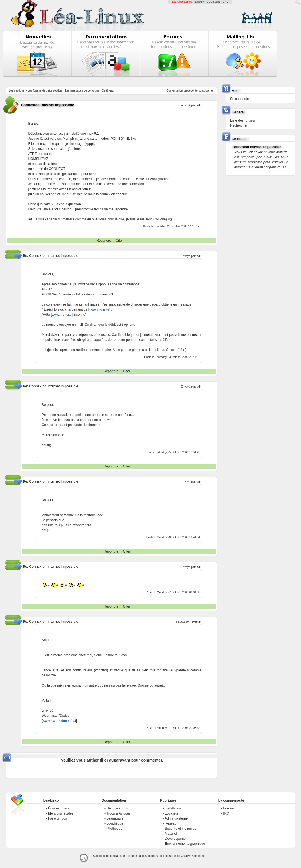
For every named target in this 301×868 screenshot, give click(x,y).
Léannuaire (115, 818)
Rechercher (239, 125)
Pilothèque (114, 829)
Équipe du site (59, 808)
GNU (225, 2)
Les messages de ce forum (82, 91)
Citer (119, 241)
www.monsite (62, 315)
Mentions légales (61, 813)
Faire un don (58, 818)
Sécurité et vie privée (181, 829)
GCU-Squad (214, 2)
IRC (226, 813)
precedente (191, 91)
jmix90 (196, 622)
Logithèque (115, 823)
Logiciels (172, 813)
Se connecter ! (241, 99)
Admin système (176, 818)
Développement (177, 839)
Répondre (104, 241)
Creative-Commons (193, 856)
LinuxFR (200, 2)
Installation (173, 808)
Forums (229, 808)
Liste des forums (242, 120)
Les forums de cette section (45, 91)
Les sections (17, 91)
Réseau (171, 823)
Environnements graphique (185, 844)
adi (199, 105)
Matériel (171, 834)
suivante (208, 91)
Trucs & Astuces (118, 813)
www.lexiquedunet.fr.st (59, 721)
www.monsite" (100, 309)
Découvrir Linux (118, 808)
